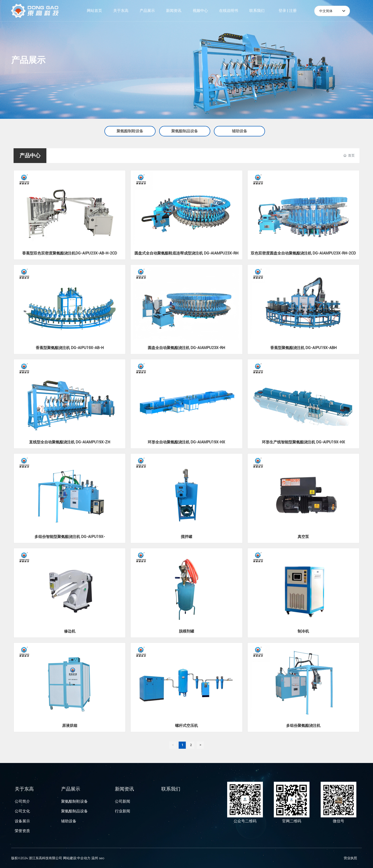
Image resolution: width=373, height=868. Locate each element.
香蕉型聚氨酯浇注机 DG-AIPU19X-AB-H (70, 348)
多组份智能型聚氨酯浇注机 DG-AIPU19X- (70, 537)
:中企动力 (83, 858)
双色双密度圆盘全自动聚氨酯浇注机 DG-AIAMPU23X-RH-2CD (303, 253)
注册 (293, 11)
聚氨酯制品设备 (185, 131)
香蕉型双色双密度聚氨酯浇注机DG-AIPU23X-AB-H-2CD (70, 253)
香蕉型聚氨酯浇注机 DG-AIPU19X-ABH (303, 348)
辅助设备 (240, 131)
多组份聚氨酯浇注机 (303, 726)
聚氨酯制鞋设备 (130, 131)
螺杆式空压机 (186, 726)
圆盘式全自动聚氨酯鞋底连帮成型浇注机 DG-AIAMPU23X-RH (186, 253)
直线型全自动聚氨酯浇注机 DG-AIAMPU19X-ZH (70, 442)
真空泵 (303, 537)
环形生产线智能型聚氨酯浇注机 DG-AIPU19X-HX (303, 442)
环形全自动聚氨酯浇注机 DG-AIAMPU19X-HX (186, 442)
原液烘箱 (70, 726)
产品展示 (28, 60)
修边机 (70, 631)
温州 (95, 858)
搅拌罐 (186, 537)
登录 (283, 11)
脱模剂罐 (186, 631)
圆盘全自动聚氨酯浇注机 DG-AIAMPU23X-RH (186, 348)
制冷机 (303, 631)
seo (102, 858)
